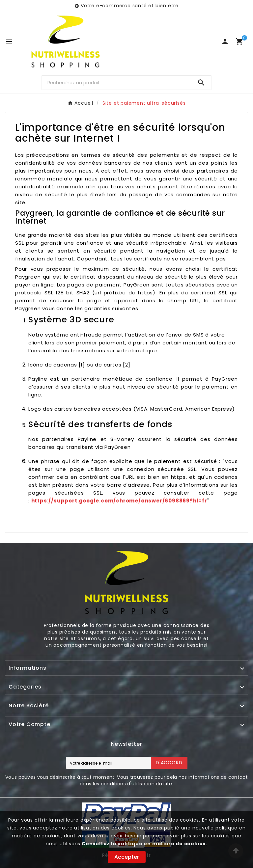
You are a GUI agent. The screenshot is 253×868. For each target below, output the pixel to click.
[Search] (201, 83)
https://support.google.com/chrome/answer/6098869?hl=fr (119, 501)
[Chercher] (117, 83)
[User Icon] (225, 41)
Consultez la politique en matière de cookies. (144, 844)
